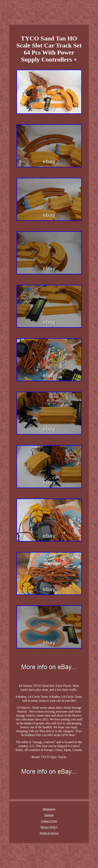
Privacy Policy (49, 827)
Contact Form (49, 821)
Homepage (49, 809)
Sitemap (49, 815)
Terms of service (49, 833)
